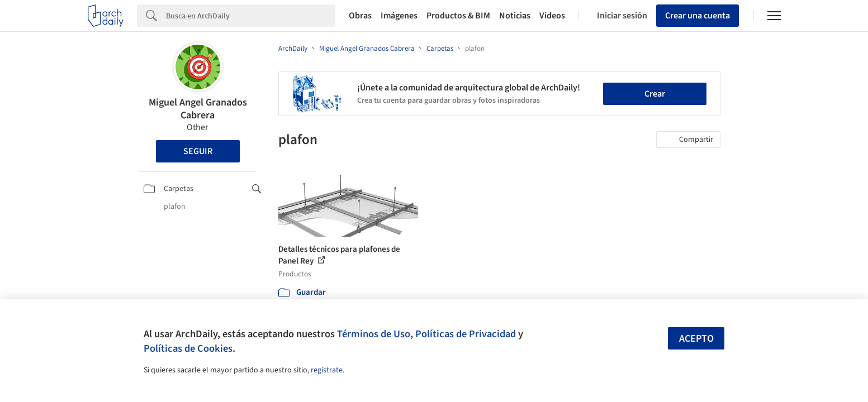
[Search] (251, 16)
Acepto (696, 339)
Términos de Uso (374, 334)
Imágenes (399, 16)
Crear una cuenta (698, 16)
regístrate (327, 370)
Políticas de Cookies (188, 348)
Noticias (515, 16)
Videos (552, 16)
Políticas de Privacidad (466, 334)
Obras (360, 16)
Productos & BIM (458, 16)
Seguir (198, 151)
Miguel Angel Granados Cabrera (198, 109)
